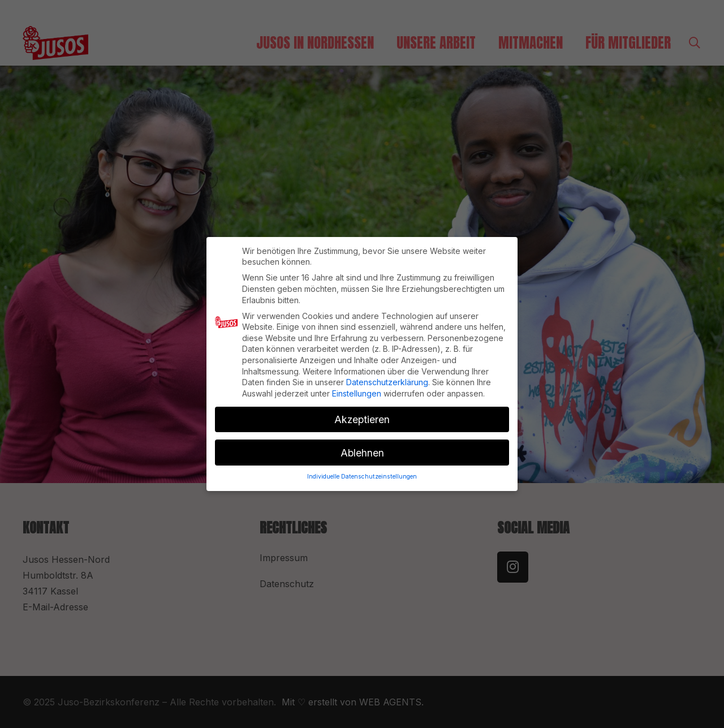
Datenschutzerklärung (387, 377)
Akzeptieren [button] (362, 414)
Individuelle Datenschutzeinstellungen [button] (362, 471)
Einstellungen (357, 388)
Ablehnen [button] (362, 448)
